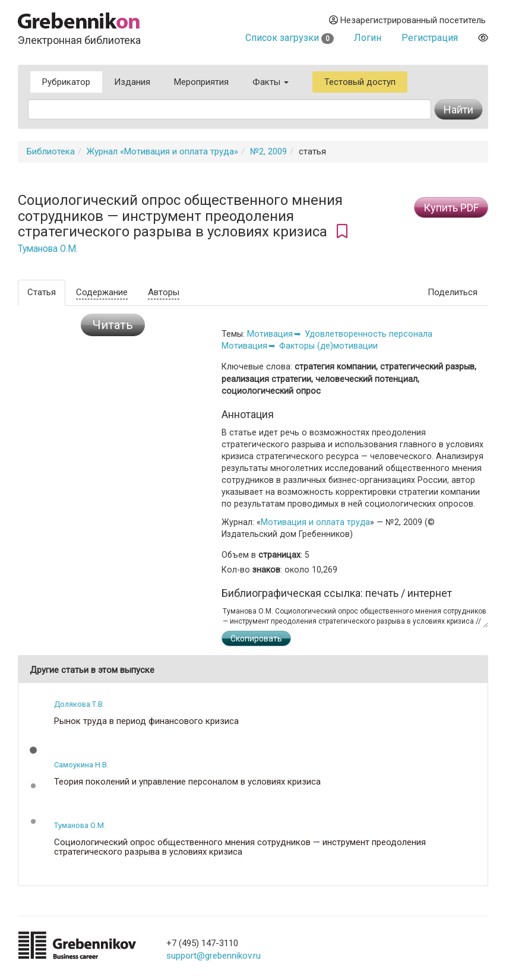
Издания (132, 82)
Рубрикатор (66, 82)
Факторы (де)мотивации (328, 346)
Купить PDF (451, 208)
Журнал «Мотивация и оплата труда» (162, 151)
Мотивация (270, 334)
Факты (271, 82)
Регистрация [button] (430, 38)
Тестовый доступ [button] (360, 82)
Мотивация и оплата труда (315, 522)
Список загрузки (290, 38)
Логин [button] (368, 38)
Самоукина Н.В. (81, 765)
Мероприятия (201, 82)
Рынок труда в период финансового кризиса (146, 721)
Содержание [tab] (102, 292)
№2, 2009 (268, 151)
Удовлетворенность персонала (369, 334)
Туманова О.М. (48, 249)
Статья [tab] (42, 292)
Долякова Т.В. (79, 704)
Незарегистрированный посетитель (407, 20)
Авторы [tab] (164, 292)
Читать (113, 325)
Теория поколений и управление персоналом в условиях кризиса (187, 782)
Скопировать (256, 638)
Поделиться (453, 292)
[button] (33, 750)
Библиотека (51, 151)
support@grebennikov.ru (214, 956)
